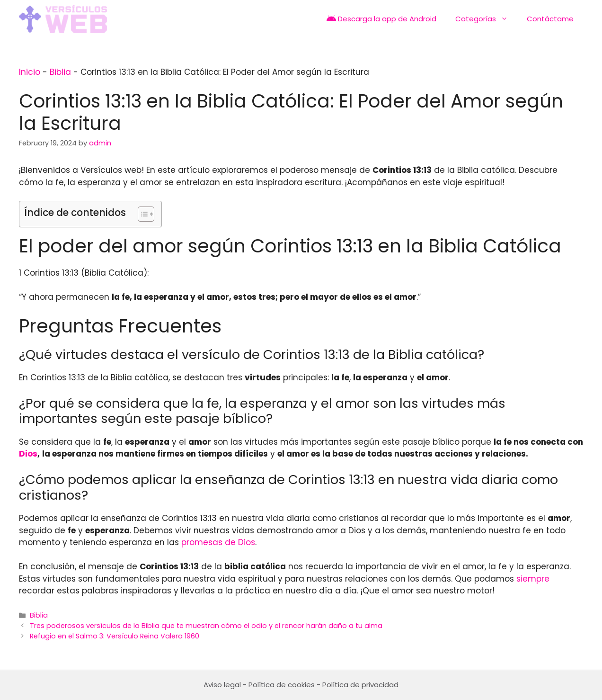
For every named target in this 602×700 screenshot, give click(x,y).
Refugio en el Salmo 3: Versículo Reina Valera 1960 (115, 636)
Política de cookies (282, 685)
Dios (28, 454)
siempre (533, 579)
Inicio (30, 72)
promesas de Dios (218, 542)
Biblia (60, 72)
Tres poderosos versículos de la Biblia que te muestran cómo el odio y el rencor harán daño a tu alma (206, 626)
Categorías (486, 19)
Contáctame (550, 19)
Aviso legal (222, 685)
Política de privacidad (360, 685)
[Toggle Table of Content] (141, 214)
